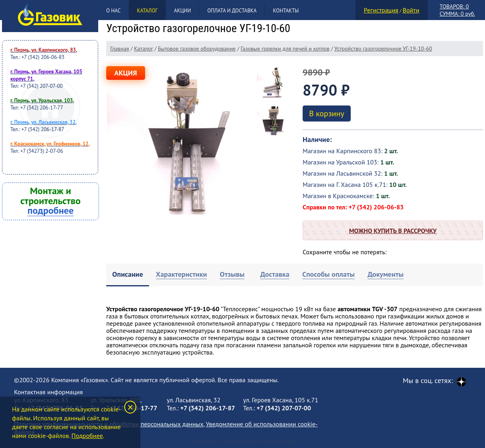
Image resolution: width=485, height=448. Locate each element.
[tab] (128, 275)
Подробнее (87, 436)
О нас (113, 11)
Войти (411, 10)
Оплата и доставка (232, 11)
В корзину (327, 114)
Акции (182, 11)
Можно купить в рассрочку (393, 231)
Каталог (147, 11)
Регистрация (381, 10)
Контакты (286, 11)
